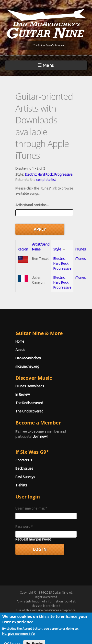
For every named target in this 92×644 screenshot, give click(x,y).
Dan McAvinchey (28, 358)
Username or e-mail (31, 508)
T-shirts (21, 485)
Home (20, 341)
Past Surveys (25, 477)
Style (59, 249)
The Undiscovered (29, 411)
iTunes (81, 249)
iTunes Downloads (30, 386)
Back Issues (24, 468)
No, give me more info (18, 640)
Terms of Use (52, 615)
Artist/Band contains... (32, 205)
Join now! (40, 437)
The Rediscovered (29, 403)
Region (23, 249)
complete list (46, 180)
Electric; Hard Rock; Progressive (49, 175)
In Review (23, 395)
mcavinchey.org (27, 366)
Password (24, 527)
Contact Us (24, 460)
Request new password (33, 539)
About (20, 350)
